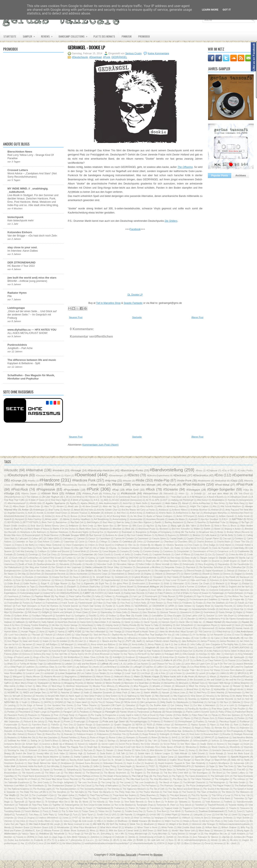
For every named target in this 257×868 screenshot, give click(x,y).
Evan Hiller (157, 590)
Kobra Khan (168, 657)
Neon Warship (217, 693)
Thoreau (49, 798)
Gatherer (8, 609)
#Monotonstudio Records (74, 485)
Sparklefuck (200, 757)
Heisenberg (87, 625)
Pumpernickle (11, 725)
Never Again (75, 696)
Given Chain (82, 612)
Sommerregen (11, 757)
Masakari (77, 680)
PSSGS (99, 709)
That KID (241, 770)
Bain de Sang (123, 522)
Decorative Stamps (125, 564)
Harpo (137, 622)
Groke (7, 619)
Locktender (49, 673)
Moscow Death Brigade (60, 689)
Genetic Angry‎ (127, 609)
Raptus (246, 725)
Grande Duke (141, 616)
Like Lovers (77, 670)
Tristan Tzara (88, 811)
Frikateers (187, 603)
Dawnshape (104, 561)
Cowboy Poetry (141, 555)
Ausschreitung (119, 519)
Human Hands (243, 628)
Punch (25, 725)
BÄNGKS (184, 535)
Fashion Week (42, 596)
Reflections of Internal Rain (130, 728)
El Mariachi (219, 584)
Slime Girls (140, 750)
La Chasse (230, 660)
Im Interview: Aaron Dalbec (23, 251)
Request (31, 731)
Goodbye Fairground (42, 616)
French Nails (140, 603)
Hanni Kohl (85, 622)
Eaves (184, 580)
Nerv (6, 696)
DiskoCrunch (134, 574)
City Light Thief (81, 548)
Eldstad (246, 584)
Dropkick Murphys (141, 577)
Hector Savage (71, 625)
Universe (185, 815)
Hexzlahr (249, 625)
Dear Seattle (202, 561)
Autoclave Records (155, 519)
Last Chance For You (162, 664)
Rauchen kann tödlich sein (34, 728)
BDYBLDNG (13, 522)
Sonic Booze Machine (48, 757)
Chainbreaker (153, 542)
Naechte (65, 693)
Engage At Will (218, 587)
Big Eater (163, 526)
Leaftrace (30, 667)
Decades (77, 564)
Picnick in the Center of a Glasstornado (39, 718)
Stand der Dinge (203, 760)
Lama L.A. (118, 664)
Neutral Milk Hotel (56, 696)
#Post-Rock (20, 489)
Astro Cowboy (35, 519)
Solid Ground (198, 753)
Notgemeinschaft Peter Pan (132, 699)
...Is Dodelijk (196, 494)
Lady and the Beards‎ (86, 664)
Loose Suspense (67, 673)
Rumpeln (131, 738)
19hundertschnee (12, 497)
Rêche (165, 738)
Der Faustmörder (242, 564)
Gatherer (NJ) (23, 609)
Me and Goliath (214, 680)
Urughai (31, 818)
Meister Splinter (94, 683)
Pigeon (65, 718)
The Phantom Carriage (171, 786)
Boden (217, 529)
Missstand (180, 686)
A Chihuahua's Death (237, 497)
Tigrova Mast (35, 802)
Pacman (129, 709)
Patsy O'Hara (225, 712)
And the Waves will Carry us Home (138, 510)
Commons (168, 551)
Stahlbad (162, 760)
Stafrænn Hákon (146, 760)
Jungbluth (150, 647)
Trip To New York (70, 811)
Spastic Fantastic (133, 303)
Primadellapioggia (138, 722)
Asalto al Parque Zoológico (159, 516)
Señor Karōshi (11, 747)
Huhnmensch (208, 628)
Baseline (202, 522)
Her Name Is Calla (150, 625)
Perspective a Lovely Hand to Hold (122, 715)
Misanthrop (124, 686)
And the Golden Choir (107, 510)
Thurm (204, 798)
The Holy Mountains (159, 779)
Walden (111, 821)
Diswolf (206, 574)
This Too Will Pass (32, 798)
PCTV (70, 709)
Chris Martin (225, 545)
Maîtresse (181, 680)
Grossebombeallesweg (46, 619)
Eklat (166, 584)
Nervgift (16, 696)
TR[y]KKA (164, 766)
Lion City (154, 670)
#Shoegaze (193, 490)
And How (89, 510)
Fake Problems (165, 593)
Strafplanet (66, 763)
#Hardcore (49, 480)
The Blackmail (93, 773)
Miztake (237, 686)
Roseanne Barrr (211, 734)
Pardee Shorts (127, 712)
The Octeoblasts (36, 786)
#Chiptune (212, 470)
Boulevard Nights (80, 532)
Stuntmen (149, 763)
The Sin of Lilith (157, 789)
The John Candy (41, 783)
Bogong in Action (233, 529)
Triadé (55, 811)
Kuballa (100, 660)
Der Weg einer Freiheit (36, 567)
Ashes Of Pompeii (185, 516)
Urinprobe (9, 818)
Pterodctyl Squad (228, 722)
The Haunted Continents (110, 779)
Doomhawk (43, 577)
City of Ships (99, 548)
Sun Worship (53, 766)
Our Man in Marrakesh (204, 705)
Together (57, 805)
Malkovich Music (122, 677)
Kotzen (42, 660)
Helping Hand (112, 625)
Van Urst (98, 818)
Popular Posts (220, 176)
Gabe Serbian (185, 606)
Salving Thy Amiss (71, 741)
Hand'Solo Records (67, 622)
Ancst (77, 510)
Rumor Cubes (116, 738)
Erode (60, 590)
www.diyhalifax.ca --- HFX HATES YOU (32, 330)
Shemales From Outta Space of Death (163, 747)
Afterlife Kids (36, 503)
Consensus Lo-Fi (226, 551)
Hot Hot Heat (175, 628)
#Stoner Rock (50, 493)
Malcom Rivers (103, 677)
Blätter (197, 529)
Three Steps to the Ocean (133, 798)
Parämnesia (143, 712)
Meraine (156, 683)
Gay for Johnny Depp (70, 609)
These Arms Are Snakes (124, 795)
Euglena (143, 590)
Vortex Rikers (44, 821)
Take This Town (226, 766)
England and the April (239, 587)
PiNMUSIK (127, 36)
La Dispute (244, 660)
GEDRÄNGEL (119, 57)
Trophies (117, 811)
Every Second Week (176, 590)
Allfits (160, 506)
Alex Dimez (219, 503)
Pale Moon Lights (220, 709)
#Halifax (32, 481)
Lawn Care (205, 664)
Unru (209, 815)
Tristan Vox (103, 811)
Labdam (69, 664)
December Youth (105, 564)
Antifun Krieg (136, 513)
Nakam (77, 693)
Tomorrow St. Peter (166, 805)
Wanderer (156, 821)
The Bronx (217, 773)
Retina (68, 731)
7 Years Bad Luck (178, 497)
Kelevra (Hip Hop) (42, 654)
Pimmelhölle (80, 718)
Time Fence (114, 802)
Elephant (8, 587)
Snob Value (59, 753)
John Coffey (196, 644)
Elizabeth (72, 587)
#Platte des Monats (144, 485)
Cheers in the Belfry (25, 545)
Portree (241, 718)
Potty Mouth (54, 722)
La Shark (8, 664)
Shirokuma (191, 747)
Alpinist (183, 506)
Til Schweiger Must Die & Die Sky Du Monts (67, 802)
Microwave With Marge (219, 683)
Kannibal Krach (59, 651)
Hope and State (157, 628)
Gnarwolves (209, 612)
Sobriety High (76, 753)
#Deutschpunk (80, 57)
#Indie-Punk (184, 481)
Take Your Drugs (245, 766)
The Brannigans (200, 773)
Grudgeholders (67, 619)
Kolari (192, 657)
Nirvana (210, 696)
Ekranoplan (179, 584)
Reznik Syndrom (155, 731)
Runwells (143, 738)
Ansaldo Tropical (79, 513)
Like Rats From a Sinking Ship (113, 670)
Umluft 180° (155, 815)
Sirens (77, 750)
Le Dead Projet (15, 667)
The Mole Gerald (237, 783)
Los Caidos (86, 673)
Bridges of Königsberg (161, 532)
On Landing (10, 705)
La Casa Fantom (213, 660)
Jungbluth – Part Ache (20, 348)
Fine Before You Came (239, 596)
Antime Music (165, 513)
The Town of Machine (207, 792)
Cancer (92, 539)
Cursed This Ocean (52, 558)
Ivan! (81, 641)
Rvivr (154, 737)
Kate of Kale (137, 651)
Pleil (196, 718)
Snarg (7, 753)
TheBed (82, 795)
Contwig (21, 555)
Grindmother (244, 616)
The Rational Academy (18, 789)
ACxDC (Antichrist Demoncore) (127, 500)
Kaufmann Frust (172, 651)
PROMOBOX (144, 36)
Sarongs (112, 741)
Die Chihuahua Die (236, 567)
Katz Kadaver (154, 651)
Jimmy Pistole (154, 644)
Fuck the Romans (50, 606)
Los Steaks (101, 673)
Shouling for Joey (16, 750)
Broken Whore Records (238, 532)
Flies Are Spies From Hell (76, 599)
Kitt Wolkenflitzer (72, 657)
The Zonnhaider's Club (43, 795)
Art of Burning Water (117, 516)
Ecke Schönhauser (232, 580)
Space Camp (167, 757)
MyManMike (220, 689)
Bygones (172, 535)
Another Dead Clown (57, 513)
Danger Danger (207, 558)
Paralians (84, 712)
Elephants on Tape (26, 587)
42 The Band (106, 497)
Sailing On (36, 741)
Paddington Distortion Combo (151, 709)
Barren (190, 522)
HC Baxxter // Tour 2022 (21, 266)
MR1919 (242, 673)
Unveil (235, 815)
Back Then (47, 522)
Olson (247, 702)
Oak (69, 702)
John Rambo (24, 648)
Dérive (58, 580)
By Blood (160, 535)
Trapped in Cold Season (194, 808)
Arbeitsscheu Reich (240, 513)
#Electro (133, 475)
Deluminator (189, 564)
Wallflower (123, 821)
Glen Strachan (149, 612)
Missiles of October (162, 686)
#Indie (140, 480)
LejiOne (149, 667)
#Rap (115, 490)
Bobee (207, 529)
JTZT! (129, 641)
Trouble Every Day (134, 811)
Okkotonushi (182, 702)
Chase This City (242, 542)
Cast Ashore (43, 542)
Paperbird (55, 712)
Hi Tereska (25, 628)
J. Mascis (92, 641)
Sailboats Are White (17, 741)
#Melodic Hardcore (26, 485)
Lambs (130, 664)
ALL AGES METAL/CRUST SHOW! (27, 333)
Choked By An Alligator (151, 545)
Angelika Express (16, 513)
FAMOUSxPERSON (69, 593)
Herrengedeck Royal (207, 625)
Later (178, 664)
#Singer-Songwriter (221, 489)
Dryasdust (158, 577)
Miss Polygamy (141, 686)
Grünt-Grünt (84, 619)
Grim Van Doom (226, 616)
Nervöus (28, 696)
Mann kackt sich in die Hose (179, 676)
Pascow (157, 712)
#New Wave (98, 485)
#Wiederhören (151, 493)
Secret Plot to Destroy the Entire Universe (139, 744)
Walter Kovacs (139, 821)
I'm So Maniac (200, 635)
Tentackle (181, 770)
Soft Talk (121, 753)
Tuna (239, 811)
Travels (233, 808)
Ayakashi (193, 519)
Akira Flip (127, 503)
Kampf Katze (42, 651)
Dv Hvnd (230, 577)
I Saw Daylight (82, 635)
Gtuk (96, 619)
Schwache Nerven (13, 744)
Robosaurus (103, 734)
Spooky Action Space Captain (84, 760)
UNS (114, 815)
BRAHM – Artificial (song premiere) (27, 281)
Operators (130, 705)
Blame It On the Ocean (64, 529)
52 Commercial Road (126, 497)
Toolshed (199, 805)
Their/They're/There (99, 795)
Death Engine (230, 561)
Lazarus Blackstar (244, 664)
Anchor (67, 510)
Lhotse (11, 670)
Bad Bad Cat (77, 522)
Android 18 (216, 510)
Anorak (40, 513)
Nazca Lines (179, 693)
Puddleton (245, 722)
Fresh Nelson (156, 603)
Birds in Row (221, 526)
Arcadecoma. (35, 516)
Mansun (202, 677)
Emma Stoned (126, 587)
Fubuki (241, 603)
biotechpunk (15, 217)
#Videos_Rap (110, 494)
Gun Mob (107, 619)
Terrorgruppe (195, 770)
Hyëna (61, 632)
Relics (207, 728)
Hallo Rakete (48, 622)
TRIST (152, 766)
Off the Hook (130, 702)
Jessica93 (82, 644)
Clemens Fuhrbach (130, 548)
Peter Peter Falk (200, 715)
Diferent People (194, 571)
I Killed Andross (223, 632)
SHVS (175, 738)
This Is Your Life (242, 795)
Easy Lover (171, 580)
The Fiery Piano (161, 776)
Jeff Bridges (51, 644)
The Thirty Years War (125, 792)
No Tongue (33, 699)
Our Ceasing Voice (180, 705)
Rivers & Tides (35, 734)
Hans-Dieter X (101, 622)
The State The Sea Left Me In (34, 792)
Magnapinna (71, 677)
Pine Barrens (109, 718)
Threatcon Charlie (108, 798)
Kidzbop (203, 654)
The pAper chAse (66, 795)
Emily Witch (110, 587)
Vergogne (159, 818)
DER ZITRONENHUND (21, 262)
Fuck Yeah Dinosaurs (26, 606)
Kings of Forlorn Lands (18, 657)
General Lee (110, 609)
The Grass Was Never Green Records (59, 779)
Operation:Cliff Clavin (111, 705)
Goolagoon (80, 616)
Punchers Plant (39, 725)
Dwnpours (245, 577)
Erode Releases (89, 590)
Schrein (246, 741)
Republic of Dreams (14, 731)
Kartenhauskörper (119, 651)
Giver (94, 612)
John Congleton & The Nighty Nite (222, 644)
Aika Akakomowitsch (109, 503)
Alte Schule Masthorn (231, 506)
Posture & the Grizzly (34, 722)
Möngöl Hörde (236, 689)
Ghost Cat (238, 609)
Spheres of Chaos (28, 760)
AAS (106, 500)
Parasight (110, 712)
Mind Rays (57, 686)
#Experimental (242, 475)
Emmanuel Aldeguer (148, 586)
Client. (167, 548)
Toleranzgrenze (72, 805)
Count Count (104, 555)
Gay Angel (50, 609)
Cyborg (92, 558)
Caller (240, 535)
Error (103, 590)
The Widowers (243, 792)
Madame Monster (52, 677)
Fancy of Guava (200, 593)
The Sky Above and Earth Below (184, 789)
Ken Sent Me (61, 654)
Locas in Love (33, 673)
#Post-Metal (222, 485)
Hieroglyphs (60, 628)
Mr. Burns (101, 689)
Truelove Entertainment (211, 811)
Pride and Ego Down (114, 721)
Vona (32, 821)
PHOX (80, 709)
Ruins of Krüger (98, 738)
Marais (213, 677)
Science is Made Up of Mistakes (58, 744)
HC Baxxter (189, 619)
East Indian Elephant (134, 580)
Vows (57, 821)
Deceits (89, 564)
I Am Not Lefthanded (95, 632)
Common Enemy (151, 551)
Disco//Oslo (35, 574)
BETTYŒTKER (30, 522)
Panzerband (24, 712)
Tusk (75, 815)
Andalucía (163, 510)
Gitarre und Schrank (62, 612)
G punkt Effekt (123, 606)
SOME (197, 738)
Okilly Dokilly (166, 702)
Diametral (191, 567)
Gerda (158, 609)
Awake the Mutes (177, 519)
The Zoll (24, 795)
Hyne (42, 632)
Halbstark (20, 622)
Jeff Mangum (67, 644)
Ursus (20, 818)
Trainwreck (119, 808)
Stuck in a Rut (134, 763)
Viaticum (186, 818)
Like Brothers (61, 670)
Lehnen (96, 667)
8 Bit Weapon (196, 497)
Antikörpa (150, 513)
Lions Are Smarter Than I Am (186, 670)
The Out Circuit (84, 786)
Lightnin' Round (25, 670)
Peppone (83, 715)
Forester (225, 599)
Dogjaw (238, 574)
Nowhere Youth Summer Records (217, 699)
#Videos (70, 493)
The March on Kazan (169, 783)
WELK (100, 821)
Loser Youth (131, 673)
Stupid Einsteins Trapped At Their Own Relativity (181, 763)
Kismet (57, 657)
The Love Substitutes (145, 783)
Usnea (65, 818)
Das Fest (24, 561)
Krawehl (89, 660)
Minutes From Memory (104, 686)
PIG (89, 709)
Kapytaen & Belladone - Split (24, 363)
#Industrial (221, 481)
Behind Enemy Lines (55, 526)
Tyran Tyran (87, 815)
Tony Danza (185, 805)
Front (231, 603)
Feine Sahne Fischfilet (80, 596)
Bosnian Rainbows (59, 532)
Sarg (101, 741)
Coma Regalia (109, 551)
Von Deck (21, 821)
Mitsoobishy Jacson (219, 686)
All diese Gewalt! (90, 506)
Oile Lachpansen (148, 702)
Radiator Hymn (17, 293)
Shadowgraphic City (31, 747)
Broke (220, 532)
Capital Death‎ (176, 539)
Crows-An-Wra (236, 555)
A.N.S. (97, 500)
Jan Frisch (245, 641)
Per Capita (96, 715)
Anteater (95, 513)
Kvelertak (123, 660)
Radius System (198, 725)
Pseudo (212, 722)
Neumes (40, 696)
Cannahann (105, 539)
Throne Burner (177, 798)
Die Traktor (103, 571)
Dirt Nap (22, 574)
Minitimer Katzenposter (77, 686)
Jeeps (39, 644)
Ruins (83, 738)
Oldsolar (236, 702)
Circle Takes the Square (48, 548)
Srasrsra (130, 760)
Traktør (142, 808)
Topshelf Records (216, 805)
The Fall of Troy (140, 776)
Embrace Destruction (90, 587)
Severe (220, 744)
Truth (230, 811)
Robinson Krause (85, 734)
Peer (56, 715)
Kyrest (157, 660)
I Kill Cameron (205, 632)
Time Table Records (134, 802)
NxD (247, 699)
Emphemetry (170, 587)
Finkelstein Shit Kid (13, 599)
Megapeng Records (74, 683)
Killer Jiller (216, 654)
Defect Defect (145, 564)
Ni (122, 696)
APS (157, 500)
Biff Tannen (123, 526)
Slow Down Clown (176, 750)
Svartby (86, 766)
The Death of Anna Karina (115, 776)
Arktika (48, 516)
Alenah (185, 503)
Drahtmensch (121, 577)
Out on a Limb (227, 705)
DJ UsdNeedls (150, 558)
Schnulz (215, 741)
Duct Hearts (173, 577)
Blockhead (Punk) (147, 529)
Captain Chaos (194, 539)
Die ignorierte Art (143, 571)
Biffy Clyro (137, 526)
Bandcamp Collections (74, 35)
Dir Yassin (9, 574)
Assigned (20, 519)
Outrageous (244, 705)
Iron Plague (13, 641)
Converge (33, 555)
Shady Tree (50, 747)
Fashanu (26, 596)
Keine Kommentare (158, 53)
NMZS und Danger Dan (34, 693)
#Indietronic (204, 481)
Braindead (127, 532)
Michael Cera (198, 683)
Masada (65, 680)
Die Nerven (60, 571)
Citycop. (113, 548)
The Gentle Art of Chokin (25, 779)
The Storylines (59, 792)
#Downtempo (116, 475)
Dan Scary (175, 558)
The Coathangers (58, 776)
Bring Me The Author (185, 532)
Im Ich (33, 638)
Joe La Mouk (180, 644)
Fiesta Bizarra (168, 596)
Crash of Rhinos (182, 555)
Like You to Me (139, 670)
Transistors (155, 808)
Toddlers (228, 802)
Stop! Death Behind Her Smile (42, 763)
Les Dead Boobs (198, 667)
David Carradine (86, 561)
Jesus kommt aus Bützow (103, 644)
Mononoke (22, 689)
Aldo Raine (171, 503)
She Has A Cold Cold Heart (128, 747)
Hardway (116, 622)
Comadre (124, 551)
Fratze (99, 603)
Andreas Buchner (199, 510)
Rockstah (134, 734)
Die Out (73, 571)
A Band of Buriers (215, 497)
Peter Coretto (166, 715)
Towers (62, 808)
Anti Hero (121, 513)
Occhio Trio (96, 702)
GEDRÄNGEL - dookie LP (86, 47)
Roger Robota (149, 734)
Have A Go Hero (12, 625)
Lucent (202, 673)
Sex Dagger (234, 744)
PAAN (41, 709)
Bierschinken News (20, 152)
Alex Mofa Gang (237, 503)
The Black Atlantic (73, 773)
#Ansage (76, 470)
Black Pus (19, 529)
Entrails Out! (10, 590)
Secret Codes (108, 744)
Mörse (250, 689)
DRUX (163, 558)
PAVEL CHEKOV (56, 709)
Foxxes (26, 603)
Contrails (8, 555)
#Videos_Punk (90, 493)
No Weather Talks (51, 699)
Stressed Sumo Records (87, 763)
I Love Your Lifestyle (18, 635)
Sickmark (33, 750)
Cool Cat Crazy (49, 555)
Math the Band (93, 680)
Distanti (159, 574)
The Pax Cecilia (130, 786)
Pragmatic (94, 722)
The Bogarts (137, 773)
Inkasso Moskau (182, 638)
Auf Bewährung (101, 519)
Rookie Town (179, 734)
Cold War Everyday (25, 551)
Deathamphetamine (46, 564)
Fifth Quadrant (186, 596)
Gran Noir (125, 615)
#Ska (246, 490)
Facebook (135, 229)
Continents (244, 551)
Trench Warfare (32, 811)
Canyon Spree (159, 539)
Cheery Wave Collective (50, 545)
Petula (215, 715)
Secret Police (170, 744)
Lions (165, 670)
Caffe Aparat (210, 535)
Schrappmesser (231, 741)
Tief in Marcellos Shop (108, 303)
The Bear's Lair (52, 773)
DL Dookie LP (135, 295)
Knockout (130, 657)
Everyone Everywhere (220, 590)
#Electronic (180, 475)
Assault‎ (8, 519)
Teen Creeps (124, 770)
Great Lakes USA (194, 616)
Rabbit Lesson (163, 725)
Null (239, 699)
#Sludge (9, 493)
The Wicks (227, 792)
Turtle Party (48, 815)
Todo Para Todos (40, 805)
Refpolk (151, 728)
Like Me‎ (90, 670)
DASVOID (134, 558)
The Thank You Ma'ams (99, 792)
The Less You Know (87, 783)
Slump (192, 750)
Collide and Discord (60, 551)
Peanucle (32, 715)
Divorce (227, 574)
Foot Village (167, 599)
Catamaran (69, 542)
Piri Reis (123, 718)
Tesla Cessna (212, 770)
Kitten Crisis (90, 657)
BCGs (250, 519)
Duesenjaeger (202, 577)
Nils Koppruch (180, 696)
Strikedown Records (113, 763)
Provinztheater (185, 722)
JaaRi (139, 641)
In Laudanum (59, 638)
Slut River (204, 750)
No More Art (17, 699)
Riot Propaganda (235, 731)
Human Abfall (225, 628)
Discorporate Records (55, 574)
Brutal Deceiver (51, 535)
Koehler (182, 657)
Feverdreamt (151, 596)
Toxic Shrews (76, 808)
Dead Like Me (153, 561)
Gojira (239, 612)
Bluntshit (164, 529)
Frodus (199, 603)
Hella (99, 625)
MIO (232, 673)
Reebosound (106, 728)
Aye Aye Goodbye (210, 519)
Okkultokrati (198, 702)
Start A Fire (221, 760)
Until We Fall (221, 815)
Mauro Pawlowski (134, 680)
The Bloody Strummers (115, 773)
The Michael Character (194, 783)
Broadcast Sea (206, 532)
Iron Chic (249, 638)
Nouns (165, 699)
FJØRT (87, 593)
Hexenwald (226, 625)
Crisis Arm (199, 555)
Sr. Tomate (116, 760)
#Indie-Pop (162, 480)
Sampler (30, 35)
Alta (215, 506)
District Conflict (191, 574)
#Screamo (171, 489)
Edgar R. (45, 584)
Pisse (134, 718)
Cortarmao (87, 554)
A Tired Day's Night (58, 500)
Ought (142, 705)
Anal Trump (54, 510)
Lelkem (160, 667)
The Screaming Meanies (92, 789)
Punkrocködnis (17, 345)
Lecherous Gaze (46, 667)
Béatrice (197, 535)
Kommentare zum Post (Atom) (100, 445)
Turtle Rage (63, 815)
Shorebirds (235, 747)
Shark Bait (92, 747)
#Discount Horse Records (48, 476)
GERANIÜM (158, 606)
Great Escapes (174, 616)
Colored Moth (79, 551)
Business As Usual (114, 535)
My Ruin (206, 689)
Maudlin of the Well (113, 680)
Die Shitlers (87, 570)
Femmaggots (122, 596)
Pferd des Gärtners (231, 715)
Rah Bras (225, 725)
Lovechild (190, 673)
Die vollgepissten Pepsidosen (169, 571)
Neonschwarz (235, 693)
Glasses (135, 612)
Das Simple (39, 561)
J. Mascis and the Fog (111, 641)
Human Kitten (11, 632)
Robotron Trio (119, 734)
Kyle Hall (146, 660)
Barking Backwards (174, 522)
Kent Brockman (102, 654)
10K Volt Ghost (241, 494)
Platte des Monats (104, 36)
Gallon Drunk (243, 606)
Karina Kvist (101, 651)
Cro (210, 555)
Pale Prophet (239, 709)
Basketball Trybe (218, 522)
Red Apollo (69, 728)
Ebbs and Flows (198, 580)
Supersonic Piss (71, 766)
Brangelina (141, 532)
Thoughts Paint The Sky (84, 798)
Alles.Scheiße (147, 506)
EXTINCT (95, 580)
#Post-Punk (244, 484)
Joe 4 (167, 644)
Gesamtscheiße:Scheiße (204, 609)
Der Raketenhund (13, 567)
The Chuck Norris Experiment (32, 776)
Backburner (61, 522)
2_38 (66, 497)
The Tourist (188, 792)
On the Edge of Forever (31, 705)
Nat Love (136, 693)
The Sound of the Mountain (216, 789)
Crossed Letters (18, 170)
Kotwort (32, 660)
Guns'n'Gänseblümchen (126, 619)
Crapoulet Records (162, 555)
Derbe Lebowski (94, 567)
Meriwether (169, 683)
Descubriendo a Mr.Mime (148, 567)
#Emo (219, 475)
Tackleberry (200, 766)
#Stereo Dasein (29, 494)
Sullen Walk (10, 766)
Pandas (11, 712)
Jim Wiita (123, 644)
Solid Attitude (181, 753)
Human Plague (28, 632)
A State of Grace (37, 500)
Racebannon (181, 725)
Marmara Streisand (13, 680)
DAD (123, 558)
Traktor (132, 808)
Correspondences (69, 555)
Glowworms (186, 612)
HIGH (201, 619)
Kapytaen (75, 651)
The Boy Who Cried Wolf (176, 773)
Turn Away (34, 815)
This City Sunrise (199, 795)
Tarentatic (58, 770)
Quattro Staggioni (123, 725)
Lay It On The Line (223, 664)
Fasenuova (13, 596)
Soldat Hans (144, 753)
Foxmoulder (13, 603)
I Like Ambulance (244, 631)
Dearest (216, 561)
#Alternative (34, 470)
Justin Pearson (205, 648)
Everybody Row (198, 590)
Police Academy (226, 718)
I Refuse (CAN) (64, 635)
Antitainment (182, 513)
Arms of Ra (61, 516)
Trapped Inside (172, 808)
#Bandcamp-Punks (132, 470)
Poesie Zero (208, 718)
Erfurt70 (33, 590)
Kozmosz (54, 660)
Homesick (115, 628)
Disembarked (118, 574)
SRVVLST (209, 738)
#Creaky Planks (245, 471)
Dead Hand (136, 561)
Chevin (91, 545)
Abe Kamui (202, 500)
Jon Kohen (109, 648)
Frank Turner (68, 603)
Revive (140, 731)
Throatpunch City (158, 798)
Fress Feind (173, 603)
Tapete (46, 770)
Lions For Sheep (212, 670)
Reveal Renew (126, 731)
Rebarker (55, 728)
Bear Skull (36, 526)
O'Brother (35, 702)
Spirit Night (60, 760)
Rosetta (227, 734)
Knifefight (117, 657)
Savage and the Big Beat (132, 741)
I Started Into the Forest (122, 635)
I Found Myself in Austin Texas (140, 632)
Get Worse (224, 609)
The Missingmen (217, 783)
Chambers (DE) (185, 542)
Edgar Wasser (61, 584)
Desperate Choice (173, 567)
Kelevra (26, 654)
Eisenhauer (155, 584)
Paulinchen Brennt (244, 712)
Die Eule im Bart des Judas (38, 571)
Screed (81, 744)
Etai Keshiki (129, 590)
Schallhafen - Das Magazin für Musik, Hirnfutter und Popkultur (31, 377)
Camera (81, 539)
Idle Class (13, 638)
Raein (213, 725)
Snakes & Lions (242, 750)
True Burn (161, 811)
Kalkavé (28, 651)
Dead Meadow (171, 561)
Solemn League (162, 753)
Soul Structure (114, 757)
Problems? (169, 722)
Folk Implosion (123, 599)
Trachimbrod (103, 808)
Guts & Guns (148, 619)
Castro (57, 542)
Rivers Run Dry (53, 734)
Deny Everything (206, 564)
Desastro (128, 567)
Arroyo (100, 516)
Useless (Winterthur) (48, 818)
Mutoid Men (192, 689)
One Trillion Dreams (87, 705)
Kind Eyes (229, 654)
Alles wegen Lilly (128, 506)
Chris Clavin (193, 545)
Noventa (192, 699)
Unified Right (171, 815)
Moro (43, 689)
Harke (127, 622)
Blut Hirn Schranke (181, 529)
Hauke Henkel (214, 622)
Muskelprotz (177, 689)
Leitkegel (137, 667)
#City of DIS (228, 471)
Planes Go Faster (171, 718)
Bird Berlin (205, 526)
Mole (247, 686)
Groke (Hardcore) (22, 619)
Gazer (87, 609)
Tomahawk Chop (145, 805)
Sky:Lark (88, 750)
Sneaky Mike (43, 753)
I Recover (36, 635)
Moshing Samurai (84, 689)
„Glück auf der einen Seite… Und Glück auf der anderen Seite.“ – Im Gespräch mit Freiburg (32, 315)
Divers (216, 574)
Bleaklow (104, 529)
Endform (202, 587)
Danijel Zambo (227, 558)
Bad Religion (93, 522)
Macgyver (18, 677)
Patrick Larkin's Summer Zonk (201, 712)
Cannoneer (143, 539)
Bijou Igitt (176, 526)
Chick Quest (105, 545)
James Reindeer (228, 641)
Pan (251, 709)
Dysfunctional (31, 580)
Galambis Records (224, 606)
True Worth (175, 811)
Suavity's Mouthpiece (219, 763)
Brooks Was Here (13, 535)
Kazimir (199, 651)
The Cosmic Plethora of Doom (85, 776)
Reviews (48, 35)
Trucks (150, 811)
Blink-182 (130, 529)
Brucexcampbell (33, 535)
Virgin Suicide (243, 818)
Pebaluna (45, 715)
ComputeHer (183, 551)
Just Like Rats (167, 648)
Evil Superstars (242, 590)
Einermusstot (139, 584)
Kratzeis (67, 660)
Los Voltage (116, 673)
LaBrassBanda (54, 664)
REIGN (139, 725)
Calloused (23, 539)
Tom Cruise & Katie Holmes (97, 805)
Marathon (225, 677)
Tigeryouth (19, 802)
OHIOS (47, 702)
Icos (229, 635)
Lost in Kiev (160, 673)
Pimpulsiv (94, 718)
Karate (88, 651)
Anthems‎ (109, 513)
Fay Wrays (60, 596)
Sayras (164, 741)
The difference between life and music (32, 360)
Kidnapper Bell (172, 654)
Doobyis (29, 577)
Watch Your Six (172, 821)
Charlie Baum (224, 542)
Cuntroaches (32, 558)
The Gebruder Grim (220, 776)
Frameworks (52, 603)
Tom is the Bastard (124, 805)
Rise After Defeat (16, 734)
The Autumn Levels (31, 773)
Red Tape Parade (87, 728)
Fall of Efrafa (182, 593)
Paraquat (97, 712)
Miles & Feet (26, 686)
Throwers (192, 798)
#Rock (150, 489)
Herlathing (167, 625)
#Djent (68, 476)
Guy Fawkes (164, 619)
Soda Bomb (106, 753)
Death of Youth (26, 564)
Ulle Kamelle (126, 815)
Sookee (66, 757)
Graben (112, 616)
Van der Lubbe (114, 818)
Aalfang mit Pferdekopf (182, 500)
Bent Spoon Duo (105, 526)
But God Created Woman (139, 535)
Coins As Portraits (221, 548)
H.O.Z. (177, 619)
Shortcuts (248, 747)
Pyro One (68, 725)
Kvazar (111, 660)
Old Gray (212, 702)
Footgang (181, 599)
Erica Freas (47, 590)
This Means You (12, 798)
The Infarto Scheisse (201, 779)
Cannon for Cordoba (124, 539)
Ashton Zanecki (226, 516)
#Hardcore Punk (84, 480)
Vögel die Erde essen (83, 821)
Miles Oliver (42, 686)
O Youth (23, 702)
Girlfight (45, 612)
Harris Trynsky (151, 622)
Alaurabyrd (156, 503)
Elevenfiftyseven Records (51, 587)
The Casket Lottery (236, 773)
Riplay (250, 731)
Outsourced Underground (16, 709)
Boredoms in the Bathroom (33, 532)
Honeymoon (129, 628)
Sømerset (140, 766)
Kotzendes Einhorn (20, 232)
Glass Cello (121, 612)
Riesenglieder (216, 731)
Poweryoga (79, 722)
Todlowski (23, 805)
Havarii (245, 622)
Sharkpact (106, 747)
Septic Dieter (206, 744)
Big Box (150, 526)
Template (151, 770)
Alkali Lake (73, 506)
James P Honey (208, 641)
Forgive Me (239, 599)
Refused (187, 728)
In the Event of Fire (92, 638)
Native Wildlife (151, 693)
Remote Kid (220, 728)
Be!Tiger (246, 522)
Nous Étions (178, 699)
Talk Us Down (14, 770)
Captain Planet (212, 539)
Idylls (24, 638)
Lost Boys (145, 673)
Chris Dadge (209, 545)
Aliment (60, 506)
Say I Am (152, 741)
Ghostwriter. (18, 612)
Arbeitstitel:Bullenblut (14, 516)
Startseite (10, 36)
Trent (45, 811)
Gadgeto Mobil (203, 606)
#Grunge (16, 481)
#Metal (49, 484)
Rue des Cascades (48, 738)
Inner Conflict (201, 638)
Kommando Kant (207, 657)
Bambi (158, 522)
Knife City (104, 657)
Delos (176, 564)
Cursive (69, 558)
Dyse (18, 580)
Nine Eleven (196, 696)
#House (127, 481)
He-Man (56, 625)
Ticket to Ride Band (220, 798)
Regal (198, 728)
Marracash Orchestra (37, 680)
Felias (98, 596)
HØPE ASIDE (75, 632)
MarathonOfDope (241, 677)
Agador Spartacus (56, 503)
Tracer (89, 808)
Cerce (140, 542)
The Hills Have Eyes (136, 779)
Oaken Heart (81, 702)
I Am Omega (115, 632)
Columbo (94, 551)
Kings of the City (41, 657)
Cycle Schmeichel (108, 558)
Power (67, 722)
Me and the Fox (233, 680)
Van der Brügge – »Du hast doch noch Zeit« (32, 236)
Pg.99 (247, 715)
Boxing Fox (98, 532)
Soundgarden (150, 757)
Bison (234, 526)
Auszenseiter (136, 519)
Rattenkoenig (10, 728)
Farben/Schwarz (235, 593)
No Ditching (223, 696)
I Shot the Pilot (100, 635)
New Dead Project (93, 696)
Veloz (136, 818)
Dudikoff (187, 577)
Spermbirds (10, 760)
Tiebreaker (239, 798)
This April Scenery (179, 795)
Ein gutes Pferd (121, 584)
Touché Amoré (48, 808)
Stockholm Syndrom (14, 763)
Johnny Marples (62, 648)
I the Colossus (182, 635)
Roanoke (68, 734)
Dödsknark (70, 580)
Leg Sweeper (82, 667)
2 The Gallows (32, 497)
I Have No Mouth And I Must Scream (176, 632)
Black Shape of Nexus (38, 529)
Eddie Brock (13, 584)
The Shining (113, 789)
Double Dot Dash (61, 577)
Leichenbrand (110, 667)
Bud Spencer (96, 535)
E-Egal (82, 580)
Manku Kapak (152, 676)
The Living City (108, 783)
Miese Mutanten (242, 683)
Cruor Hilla (17, 558)
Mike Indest (10, 686)
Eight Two (104, 584)
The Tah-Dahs (77, 792)
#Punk (107, 57)
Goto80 (93, 616)
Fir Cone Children (36, 599)
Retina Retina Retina (85, 731)
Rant (236, 725)
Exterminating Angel (30, 593)
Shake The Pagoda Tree (72, 747)
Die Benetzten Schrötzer (211, 567)
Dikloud (231, 571)
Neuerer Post (76, 317)
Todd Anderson (213, 802)
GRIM (171, 606)
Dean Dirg (187, 561)
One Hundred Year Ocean (60, 705)
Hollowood (84, 628)
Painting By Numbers (198, 709)
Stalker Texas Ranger (181, 760)
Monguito (9, 689)
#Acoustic (11, 470)
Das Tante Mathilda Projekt (61, 561)
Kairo (18, 651)
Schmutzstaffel (200, 741)
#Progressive (46, 489)
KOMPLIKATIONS (241, 648)
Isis (54, 641)
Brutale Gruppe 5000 (74, 535)
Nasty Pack (122, 693)
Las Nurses (142, 664)
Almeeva (171, 506)
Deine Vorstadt (162, 564)
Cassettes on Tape (25, 542)
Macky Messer (33, 677)
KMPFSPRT (222, 648)
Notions (154, 699)
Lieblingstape (16, 308)
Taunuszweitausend (92, 770)
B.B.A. (225, 519)
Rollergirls (165, 734)
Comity (136, 551)
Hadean (8, 622)
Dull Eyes (217, 577)
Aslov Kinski (244, 516)
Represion (244, 728)
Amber (25, 510)
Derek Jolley (113, 567)
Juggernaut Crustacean (130, 648)
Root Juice (195, 734)
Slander (110, 750)
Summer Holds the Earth (31, 766)
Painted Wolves (176, 709)
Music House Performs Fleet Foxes (150, 689)
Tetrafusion (228, 770)
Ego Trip (76, 584)
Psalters (200, 722)
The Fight (177, 776)
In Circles (45, 638)
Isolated (63, 641)
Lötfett (223, 673)
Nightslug (132, 696)
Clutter (177, 548)
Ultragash (141, 815)
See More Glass (188, 744)
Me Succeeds (197, 680)
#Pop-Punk (169, 485)
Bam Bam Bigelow (142, 522)
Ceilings (103, 542)
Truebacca (190, 811)
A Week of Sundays (80, 500)
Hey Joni (12, 628)
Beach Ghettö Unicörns (15, 526)
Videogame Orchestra (222, 818)
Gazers (97, 609)
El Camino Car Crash (199, 584)
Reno (233, 728)
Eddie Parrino (30, 584)
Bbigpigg (234, 522)
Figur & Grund (204, 596)
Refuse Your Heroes (169, 728)
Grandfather (157, 616)
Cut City (80, 558)
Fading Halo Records (134, 593)
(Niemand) (169, 494)
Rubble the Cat (28, 738)
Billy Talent (191, 526)
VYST (75, 818)
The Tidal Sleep (170, 792)
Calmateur (68, 539)
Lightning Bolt (44, 670)
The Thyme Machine (149, 792)
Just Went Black (186, 648)
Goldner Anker (21, 616)
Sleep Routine (124, 750)
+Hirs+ (181, 494)
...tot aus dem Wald (218, 493)
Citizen (67, 548)
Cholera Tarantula (175, 545)
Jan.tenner (27, 644)
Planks (187, 718)
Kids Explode (189, 654)
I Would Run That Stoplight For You (154, 635)
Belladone (74, 526)
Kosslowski (19, 660)
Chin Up (132, 545)
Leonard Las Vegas (177, 667)
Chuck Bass (27, 548)
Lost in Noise (175, 673)
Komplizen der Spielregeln (232, 657)
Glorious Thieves (168, 612)
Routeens (12, 738)
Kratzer (78, 660)
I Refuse (48, 635)
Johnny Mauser (81, 648)
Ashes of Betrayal (206, 516)
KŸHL (179, 660)
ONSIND (59, 702)
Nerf (247, 693)
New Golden (112, 696)
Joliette (96, 648)
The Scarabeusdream (66, 789)
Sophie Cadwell (81, 757)
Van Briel (86, 818)
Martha (54, 680)
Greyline (210, 616)
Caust (81, 542)
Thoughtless (63, 798)
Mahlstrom (86, 676)
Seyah (247, 744)
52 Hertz (144, 497)
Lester (227, 667)
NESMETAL (13, 693)
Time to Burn (154, 802)
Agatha (73, 503)
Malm (137, 676)
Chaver (8, 545)
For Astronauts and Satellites (204, 599)
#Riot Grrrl (132, 490)
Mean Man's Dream (24, 683)
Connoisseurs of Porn (203, 551)
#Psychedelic (72, 490)
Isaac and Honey (31, 641)
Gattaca (38, 609)
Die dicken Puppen (121, 571)
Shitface (204, 747)
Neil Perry (202, 693)
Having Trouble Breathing (36, 625)
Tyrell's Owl (102, 815)
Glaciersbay (106, 612)
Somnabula (27, 757)
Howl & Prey (192, 628)
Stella (247, 760)
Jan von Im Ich (11, 644)
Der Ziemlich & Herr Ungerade (66, 567)
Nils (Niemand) (162, 696)
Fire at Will (55, 599)
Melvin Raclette (113, 683)
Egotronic (89, 583)
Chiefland (119, 545)
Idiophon (248, 635)
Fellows (108, 596)
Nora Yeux (69, 699)
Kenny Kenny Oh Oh (81, 654)
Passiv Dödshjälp (174, 712)
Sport (105, 760)
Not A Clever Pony (106, 699)
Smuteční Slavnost (221, 750)
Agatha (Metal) (88, 503)
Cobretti (204, 548)
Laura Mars (190, 664)
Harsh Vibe (184, 622)
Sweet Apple (126, 766)
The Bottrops (153, 773)
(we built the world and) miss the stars (32, 278)
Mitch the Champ (198, 686)
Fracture (38, 603)
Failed (151, 593)
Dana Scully (190, 558)
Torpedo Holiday (236, 805)
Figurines (219, 596)
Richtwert (201, 731)
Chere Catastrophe (75, 545)
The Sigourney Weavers (134, 789)
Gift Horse (33, 612)
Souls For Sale (132, 757)
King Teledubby (245, 654)
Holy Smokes (99, 628)
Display (148, 574)
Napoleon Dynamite (103, 693)
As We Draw (136, 516)
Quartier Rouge (84, 725)
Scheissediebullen (181, 741)
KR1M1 (8, 651)
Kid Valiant (156, 654)
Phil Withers (10, 718)
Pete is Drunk (149, 715)
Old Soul (224, 702)
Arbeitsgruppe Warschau (215, 513)
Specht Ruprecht (240, 757)
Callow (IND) (53, 539)
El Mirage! (233, 584)
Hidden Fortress (42, 628)
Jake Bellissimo (189, 641)
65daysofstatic (159, 497)
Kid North (142, 654)
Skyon (99, 750)
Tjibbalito (183, 802)
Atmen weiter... (52, 519)
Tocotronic (196, 802)
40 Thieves (90, 497)
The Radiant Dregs (244, 786)
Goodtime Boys (63, 616)
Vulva (66, 821)
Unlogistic (198, 815)
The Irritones (239, 779)
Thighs (163, 795)
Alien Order (35, 506)
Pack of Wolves (114, 709)
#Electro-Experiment (158, 475)
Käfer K (168, 660)
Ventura (147, 818)
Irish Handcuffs (232, 638)
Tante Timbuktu (32, 770)
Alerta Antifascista (201, 503)
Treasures (245, 808)
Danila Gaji (244, 558)
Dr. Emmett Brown (102, 577)
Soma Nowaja (216, 753)
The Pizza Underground (197, 786)
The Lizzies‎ (125, 783)
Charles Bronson (205, 542)
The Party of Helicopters (107, 786)
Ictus (238, 635)
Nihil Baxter (146, 696)
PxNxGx (55, 725)
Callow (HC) (38, 539)
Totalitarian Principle (28, 808)
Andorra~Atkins (179, 510)
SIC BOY (186, 738)
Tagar (212, 766)
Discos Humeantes (78, 574)
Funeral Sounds (70, 606)
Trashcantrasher (217, 808)
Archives (241, 176)
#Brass (199, 471)
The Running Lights (42, 789)
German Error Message (176, 609)
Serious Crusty (134, 53)
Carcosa (227, 539)
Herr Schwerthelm (185, 625)
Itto (73, 641)
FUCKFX (99, 593)
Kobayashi (144, 657)
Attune (66, 519)
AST (165, 500)
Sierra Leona (47, 750)
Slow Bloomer (156, 750)
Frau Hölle (112, 603)
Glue (198, 612)
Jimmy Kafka (138, 644)
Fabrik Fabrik (114, 593)
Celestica (127, 541)
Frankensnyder (85, 603)
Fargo (250, 593)
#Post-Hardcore (194, 484)
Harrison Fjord (168, 622)
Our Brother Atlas (158, 705)
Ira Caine (215, 638)
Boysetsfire (113, 532)
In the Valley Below (114, 638)
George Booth (145, 609)
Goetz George (226, 612)
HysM (51, 632)
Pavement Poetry (16, 715)
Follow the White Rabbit (146, 599)
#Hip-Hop (111, 481)
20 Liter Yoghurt (51, 497)
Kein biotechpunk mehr (21, 221)
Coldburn (42, 551)
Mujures (113, 689)
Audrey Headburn (82, 519)
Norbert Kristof (85, 699)
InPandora (132, 638)
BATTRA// (238, 519)
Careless (239, 539)
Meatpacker (43, 683)
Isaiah (46, 641)
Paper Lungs (40, 712)
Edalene (249, 580)
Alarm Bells (141, 503)
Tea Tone (109, 770)
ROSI (149, 725)
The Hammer (88, 779)
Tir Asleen (169, 802)
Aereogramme (246, 500)
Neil (191, 693)
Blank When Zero (88, 529)
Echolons (214, 580)
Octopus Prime (113, 702)
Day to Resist (120, 561)
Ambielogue (39, 510)
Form (250, 599)
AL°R (148, 500)
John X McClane (42, 648)
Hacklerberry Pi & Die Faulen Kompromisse (229, 619)
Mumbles (125, 689)
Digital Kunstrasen (214, 571)
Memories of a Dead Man (136, 683)
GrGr (102, 616)
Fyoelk (109, 606)
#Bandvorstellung (166, 470)
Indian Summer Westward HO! (156, 638)
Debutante (64, 564)
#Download (95, 57)
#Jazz (234, 481)
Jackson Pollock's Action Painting (162, 641)
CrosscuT (220, 555)
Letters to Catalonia (244, 667)
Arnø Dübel (87, 516)
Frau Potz (125, 603)
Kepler (117, 654)
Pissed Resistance (150, 718)
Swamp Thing (109, 766)
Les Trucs (215, 667)
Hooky (142, 628)
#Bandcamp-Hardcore (101, 470)
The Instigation (222, 779)
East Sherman (155, 580)
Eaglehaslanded (112, 580)
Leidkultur (125, 667)
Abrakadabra (218, 500)
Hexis (238, 625)
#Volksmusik (128, 493)
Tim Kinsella (99, 802)
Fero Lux (137, 596)
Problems (155, 722)
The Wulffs (10, 795)
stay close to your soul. (22, 247)
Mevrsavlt (183, 683)
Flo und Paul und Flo (103, 599)
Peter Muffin (182, 715)
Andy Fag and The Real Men (239, 510)
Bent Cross (88, 526)
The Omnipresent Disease (60, 786)
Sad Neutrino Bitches (243, 738)
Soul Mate (98, 757)
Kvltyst (135, 660)
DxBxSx (8, 580)
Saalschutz (223, 738)
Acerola (232, 500)
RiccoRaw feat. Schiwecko (180, 731)
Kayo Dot (187, 651)
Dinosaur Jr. (244, 571)
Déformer (46, 580)
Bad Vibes (108, 522)
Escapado (115, 590)
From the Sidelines (216, 603)
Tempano (138, 770)
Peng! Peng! (69, 715)
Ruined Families (69, 738)
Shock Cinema (218, 747)
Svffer (96, 766)
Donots (18, 577)
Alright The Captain (199, 506)
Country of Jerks (122, 555)
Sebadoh (93, 744)
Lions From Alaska (233, 670)
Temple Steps (166, 770)
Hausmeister (232, 622)
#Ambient (58, 470)
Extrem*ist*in (50, 593)
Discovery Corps (99, 574)
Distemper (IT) (173, 574)
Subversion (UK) (242, 763)
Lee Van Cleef (65, 667)
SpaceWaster (184, 757)
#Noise (117, 484)
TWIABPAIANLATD (181, 766)
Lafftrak (104, 664)
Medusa (56, 683)
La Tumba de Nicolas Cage (30, 664)
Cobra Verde (190, 548)
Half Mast (33, 622)
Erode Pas (72, 590)
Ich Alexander (217, 635)
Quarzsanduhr (103, 725)
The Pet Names (149, 786)
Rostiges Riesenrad (243, 734)
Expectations (10, 593)
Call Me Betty (227, 535)
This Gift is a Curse (221, 795)
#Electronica (200, 475)
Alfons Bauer (19, 506)
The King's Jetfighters (63, 783)
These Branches (148, 795)
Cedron (92, 542)
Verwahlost (173, 818)
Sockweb (91, 753)
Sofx (132, 753)
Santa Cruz (89, 741)
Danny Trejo (10, 561)
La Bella (197, 660)
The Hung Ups (180, 779)
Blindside (117, 529)
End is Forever (187, 587)
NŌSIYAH (10, 702)
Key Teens (129, 654)
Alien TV (48, 506)
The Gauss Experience (196, 776)
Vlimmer (8, 821)
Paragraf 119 (70, 712)
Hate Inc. (198, 622)
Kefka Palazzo (214, 651)
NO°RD (54, 693)
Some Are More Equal (238, 753)
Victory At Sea (201, 818)
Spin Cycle (46, 760)
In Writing (74, 638)
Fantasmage (218, 593)
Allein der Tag (109, 506)
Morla (34, 689)
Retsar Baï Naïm (107, 731)
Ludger (212, 673)
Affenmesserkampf (16, 503)
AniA (30, 513)
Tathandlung (73, 770)
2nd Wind (77, 497)
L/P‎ (188, 660)
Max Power (152, 680)
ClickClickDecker (152, 548)
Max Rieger (167, 680)
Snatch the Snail (24, 753)
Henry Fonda (129, 625)
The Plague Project (222, 786)
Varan (127, 818)
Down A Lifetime (81, 577)
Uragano (246, 815)
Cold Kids (239, 548)
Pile (10, 296)
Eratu (23, 590)
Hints (72, 628)
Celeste (115, 542)
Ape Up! (196, 513)
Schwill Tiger (32, 744)
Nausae (165, 693)
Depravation (224, 564)
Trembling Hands (12, 811)
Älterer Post (197, 317)
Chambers (169, 542)
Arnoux (74, 516)
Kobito (156, 657)
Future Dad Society (92, 606)
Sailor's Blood (51, 741)
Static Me (236, 760)
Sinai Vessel (64, 750)
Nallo (87, 693)
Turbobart (20, 815)
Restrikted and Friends (50, 731)
